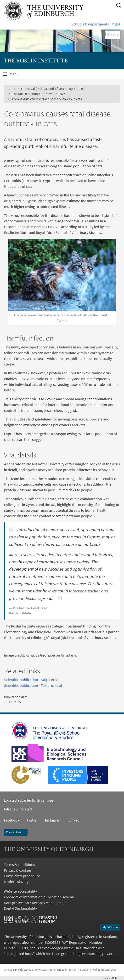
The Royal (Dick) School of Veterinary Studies (52, 89)
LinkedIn (72, 820)
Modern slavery (16, 882)
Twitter (32, 820)
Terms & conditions (19, 864)
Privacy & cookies (18, 870)
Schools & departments (90, 24)
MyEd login (110, 927)
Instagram (53, 820)
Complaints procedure (22, 876)
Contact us (16, 832)
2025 (62, 94)
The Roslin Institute (26, 94)
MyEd (116, 24)
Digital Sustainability (20, 908)
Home (11, 89)
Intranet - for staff (18, 809)
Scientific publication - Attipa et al (31, 680)
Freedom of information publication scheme (39, 897)
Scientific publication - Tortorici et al (33, 685)
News (49, 94)
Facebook (12, 820)
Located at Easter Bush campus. (29, 800)
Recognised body (19, 954)
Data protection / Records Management (35, 903)
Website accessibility (20, 891)
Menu (17, 75)
